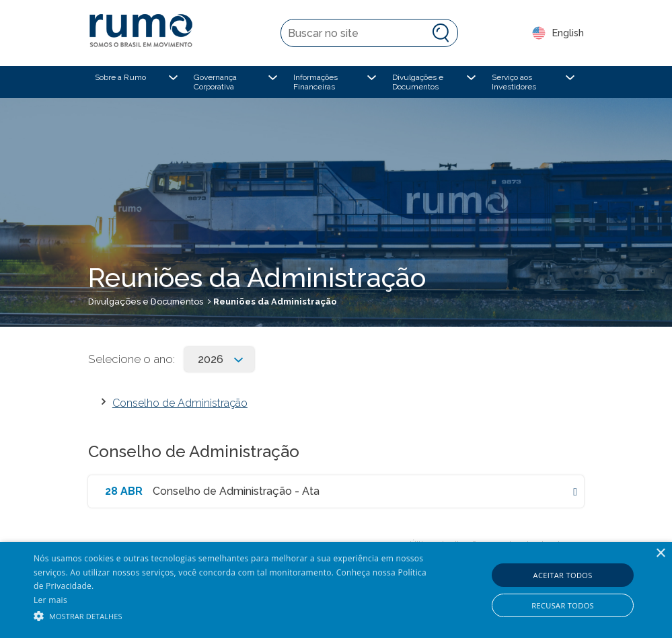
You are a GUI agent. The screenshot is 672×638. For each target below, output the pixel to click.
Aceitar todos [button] (563, 575)
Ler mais (50, 600)
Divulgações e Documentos (146, 302)
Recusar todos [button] (563, 605)
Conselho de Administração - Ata (236, 491)
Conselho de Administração (180, 403)
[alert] (336, 590)
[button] (230, 615)
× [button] (660, 554)
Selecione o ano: (132, 359)
